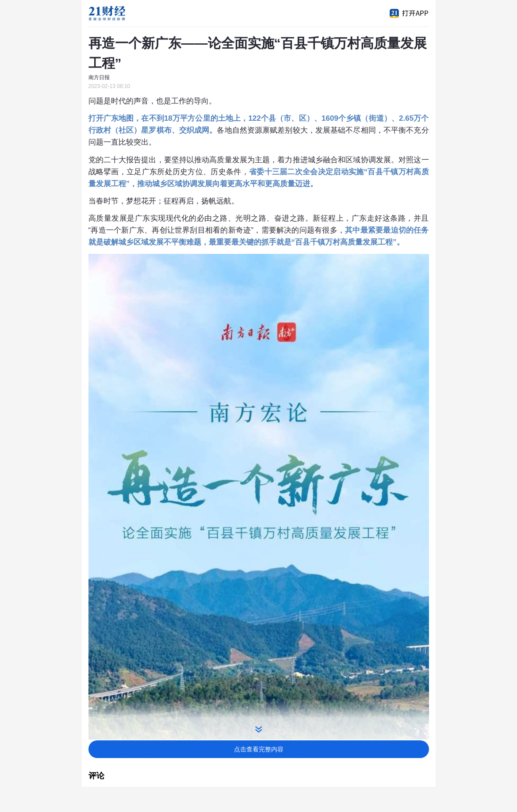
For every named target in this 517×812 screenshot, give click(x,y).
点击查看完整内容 (259, 749)
